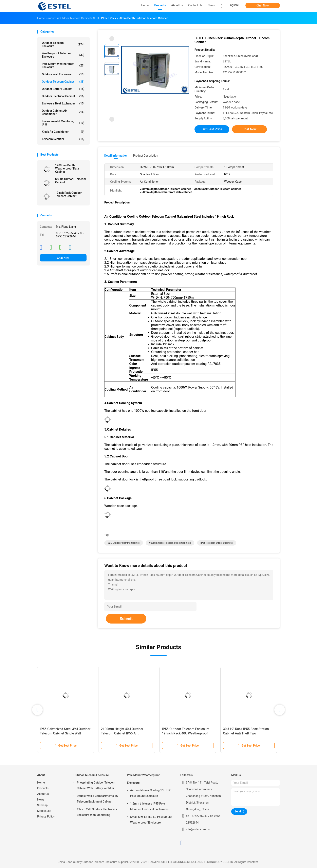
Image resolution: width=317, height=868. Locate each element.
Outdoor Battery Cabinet (63, 89)
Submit (126, 619)
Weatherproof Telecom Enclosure (63, 55)
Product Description (145, 156)
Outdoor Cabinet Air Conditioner (63, 112)
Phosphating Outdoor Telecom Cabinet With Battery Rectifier (96, 785)
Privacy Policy (46, 816)
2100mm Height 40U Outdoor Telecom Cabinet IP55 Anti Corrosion (122, 733)
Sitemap (42, 805)
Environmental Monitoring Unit (63, 123)
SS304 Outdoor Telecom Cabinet (71, 181)
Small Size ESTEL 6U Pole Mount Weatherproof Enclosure (151, 820)
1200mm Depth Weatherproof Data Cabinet (67, 169)
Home (41, 783)
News (41, 800)
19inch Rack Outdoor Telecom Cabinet (68, 194)
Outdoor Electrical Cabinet (63, 96)
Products (43, 788)
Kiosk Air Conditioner (63, 132)
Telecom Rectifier (63, 139)
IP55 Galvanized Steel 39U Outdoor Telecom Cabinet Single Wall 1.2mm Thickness (65, 733)
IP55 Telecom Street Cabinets (217, 543)
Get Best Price (212, 129)
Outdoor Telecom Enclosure (63, 44)
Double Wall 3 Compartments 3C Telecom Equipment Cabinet (97, 799)
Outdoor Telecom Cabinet (63, 82)
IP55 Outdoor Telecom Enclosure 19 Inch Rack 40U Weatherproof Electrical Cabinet (186, 733)
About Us (43, 794)
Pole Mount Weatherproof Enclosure (63, 65)
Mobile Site (44, 811)
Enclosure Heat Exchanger (63, 103)
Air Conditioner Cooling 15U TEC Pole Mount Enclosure (151, 793)
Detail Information (116, 156)
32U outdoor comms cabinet (124, 543)
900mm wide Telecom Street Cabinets (170, 543)
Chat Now (263, 5)
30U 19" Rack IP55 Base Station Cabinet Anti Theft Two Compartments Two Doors (246, 733)
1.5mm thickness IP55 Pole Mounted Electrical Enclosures (149, 806)
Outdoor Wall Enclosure (63, 74)
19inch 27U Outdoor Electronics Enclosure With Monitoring (97, 812)
